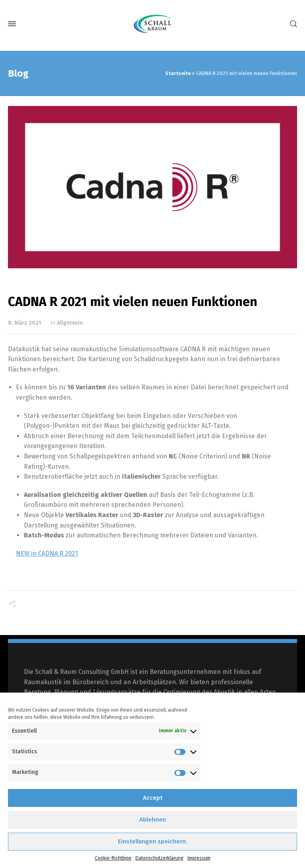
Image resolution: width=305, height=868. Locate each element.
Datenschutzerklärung (159, 858)
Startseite (178, 73)
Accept (153, 798)
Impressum (199, 858)
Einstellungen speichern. (153, 841)
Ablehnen (153, 820)
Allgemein (70, 323)
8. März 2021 (24, 323)
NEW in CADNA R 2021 (47, 553)
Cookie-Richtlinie (113, 858)
